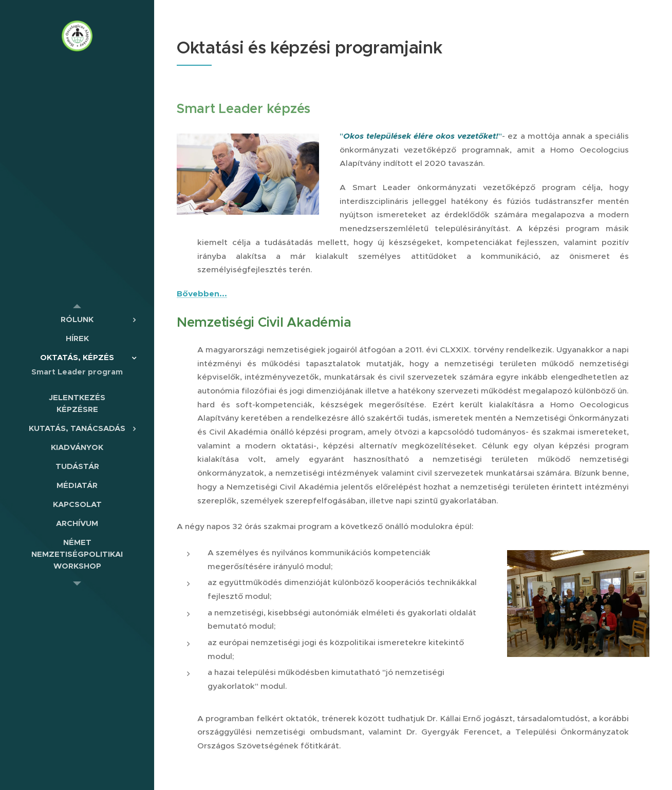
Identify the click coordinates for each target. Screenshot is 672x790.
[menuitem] (77, 319)
